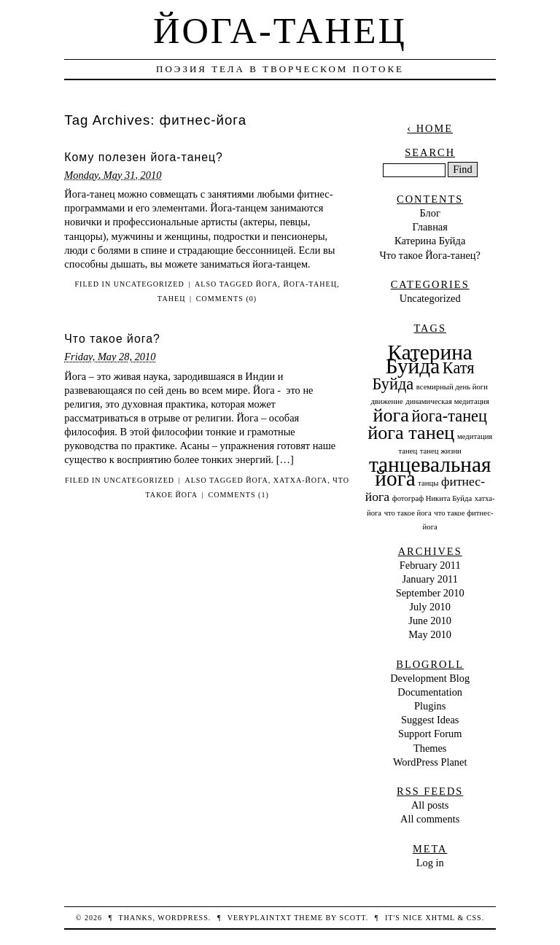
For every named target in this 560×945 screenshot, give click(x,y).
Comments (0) (226, 299)
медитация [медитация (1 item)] (475, 436)
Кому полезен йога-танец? (144, 157)
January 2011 (430, 579)
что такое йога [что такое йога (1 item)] (408, 513)
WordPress (183, 918)
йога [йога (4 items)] (391, 415)
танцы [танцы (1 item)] (428, 483)
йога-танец (310, 284)
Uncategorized (149, 284)
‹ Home (430, 128)
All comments (430, 819)
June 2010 (430, 621)
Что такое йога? (112, 339)
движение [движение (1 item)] (386, 401)
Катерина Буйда (430, 241)
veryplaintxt (260, 918)
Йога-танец (280, 31)
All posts (430, 805)
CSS (474, 918)
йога (267, 284)
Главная (430, 227)
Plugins (430, 706)
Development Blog (430, 678)
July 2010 (430, 607)
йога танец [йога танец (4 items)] (411, 433)
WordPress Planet (430, 762)
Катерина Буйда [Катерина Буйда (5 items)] (429, 359)
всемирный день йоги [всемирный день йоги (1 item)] (452, 387)
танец (172, 299)
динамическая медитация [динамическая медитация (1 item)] (447, 401)
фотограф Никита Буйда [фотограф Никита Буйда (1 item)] (432, 498)
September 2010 (430, 593)
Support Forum (430, 734)
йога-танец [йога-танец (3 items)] (450, 416)
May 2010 (430, 634)
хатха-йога (300, 480)
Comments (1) (238, 495)
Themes (430, 748)
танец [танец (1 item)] (408, 451)
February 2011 (430, 565)
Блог (430, 213)
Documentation (430, 692)
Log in (430, 863)
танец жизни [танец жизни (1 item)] (441, 451)
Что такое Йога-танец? (429, 255)
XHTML (440, 918)
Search (430, 152)
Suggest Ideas (430, 720)
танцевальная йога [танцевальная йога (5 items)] (430, 471)
